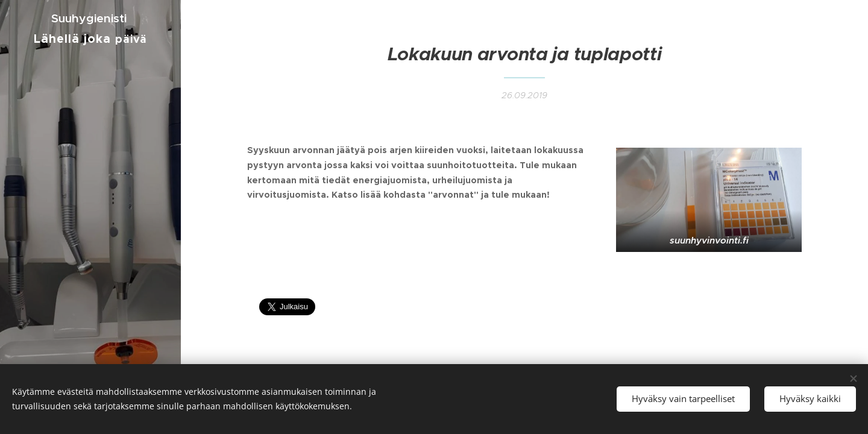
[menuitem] (90, 93)
